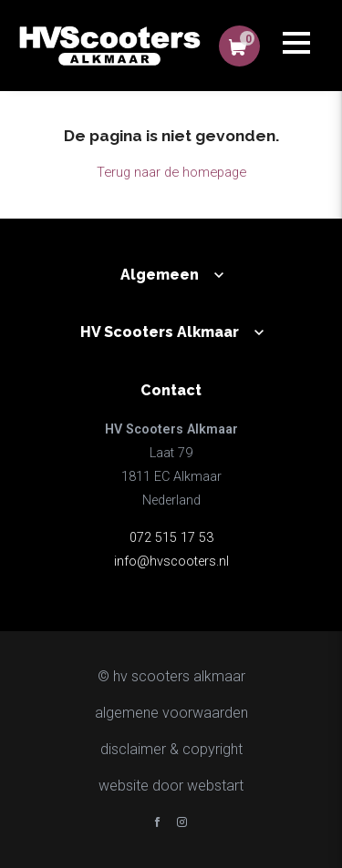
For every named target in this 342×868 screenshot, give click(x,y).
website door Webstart (171, 786)
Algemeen (160, 275)
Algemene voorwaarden (171, 713)
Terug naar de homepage (171, 172)
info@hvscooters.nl (171, 562)
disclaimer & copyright (171, 749)
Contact (171, 390)
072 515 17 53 (171, 538)
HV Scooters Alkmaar (160, 332)
